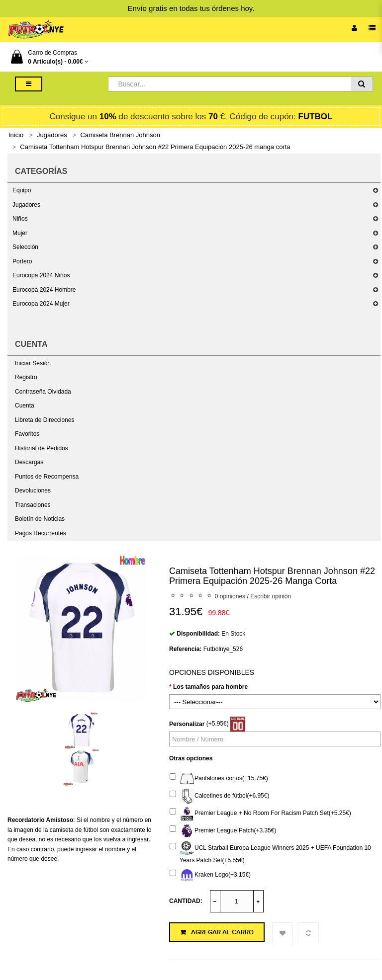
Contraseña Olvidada (43, 392)
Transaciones (33, 505)
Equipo (22, 190)
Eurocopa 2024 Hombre (44, 290)
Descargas (29, 462)
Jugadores (52, 135)
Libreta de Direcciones (45, 420)
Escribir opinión (271, 596)
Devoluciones (33, 490)
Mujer (20, 233)
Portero (22, 261)
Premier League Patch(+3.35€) (223, 831)
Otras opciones (191, 758)
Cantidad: (186, 901)
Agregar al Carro (217, 932)
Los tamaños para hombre (210, 687)
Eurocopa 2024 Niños (41, 275)
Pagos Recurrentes (41, 533)
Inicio (16, 135)
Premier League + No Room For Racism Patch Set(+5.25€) (260, 814)
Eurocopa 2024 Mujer (41, 304)
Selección (25, 247)
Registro (26, 377)
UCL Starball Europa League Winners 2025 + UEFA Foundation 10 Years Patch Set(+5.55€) (270, 852)
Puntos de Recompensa (47, 477)
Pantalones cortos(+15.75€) (219, 779)
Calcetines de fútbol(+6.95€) (219, 796)
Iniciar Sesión (33, 363)
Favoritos (27, 434)
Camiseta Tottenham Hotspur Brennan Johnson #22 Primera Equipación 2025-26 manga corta (155, 147)
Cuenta (25, 406)
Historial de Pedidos (42, 448)
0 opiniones (230, 596)
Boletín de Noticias (40, 519)
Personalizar (187, 724)
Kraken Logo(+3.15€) (210, 875)
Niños (20, 219)
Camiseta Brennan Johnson (120, 135)
